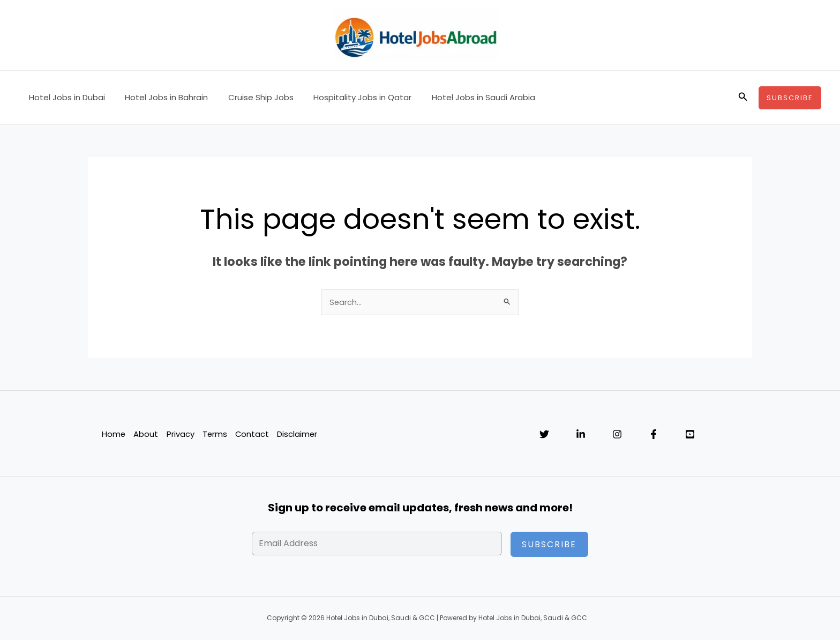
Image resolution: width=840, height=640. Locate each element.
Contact (252, 434)
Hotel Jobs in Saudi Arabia (465, 97)
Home (113, 434)
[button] (743, 98)
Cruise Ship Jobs (251, 97)
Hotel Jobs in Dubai (65, 97)
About (146, 434)
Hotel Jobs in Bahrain (160, 97)
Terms (215, 434)
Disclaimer (298, 434)
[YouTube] (690, 435)
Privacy (180, 434)
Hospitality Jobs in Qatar (348, 97)
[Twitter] (544, 435)
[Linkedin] (581, 435)
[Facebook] (654, 435)
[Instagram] (617, 435)
